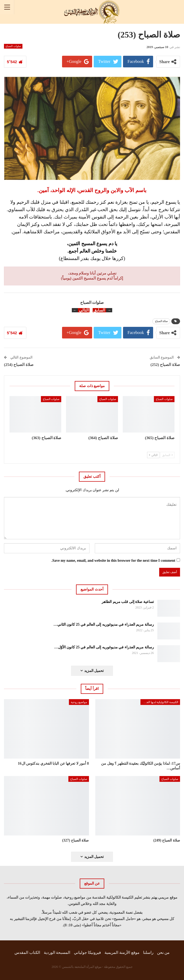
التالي (153, 455)
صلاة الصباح (161, 321)
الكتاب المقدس (27, 953)
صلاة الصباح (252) (165, 365)
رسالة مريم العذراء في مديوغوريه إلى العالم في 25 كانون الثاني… (104, 624)
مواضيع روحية (79, 702)
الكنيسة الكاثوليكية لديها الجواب (160, 702)
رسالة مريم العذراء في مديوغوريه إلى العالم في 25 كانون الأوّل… (104, 647)
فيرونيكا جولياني (87, 953)
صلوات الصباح (13, 46)
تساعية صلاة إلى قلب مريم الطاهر (128, 602)
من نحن (163, 953)
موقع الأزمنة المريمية (122, 953)
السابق (167, 455)
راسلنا (148, 953)
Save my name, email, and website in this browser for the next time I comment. (113, 561)
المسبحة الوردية (57, 953)
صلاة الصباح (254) (19, 365)
